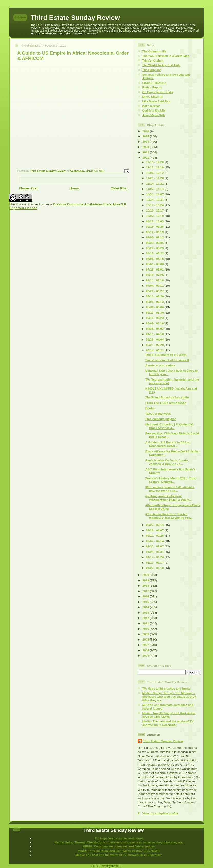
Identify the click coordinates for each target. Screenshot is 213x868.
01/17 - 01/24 (155, 557)
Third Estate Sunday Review (75, 18)
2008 (146, 639)
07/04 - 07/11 (155, 286)
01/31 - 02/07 (155, 546)
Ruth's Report (152, 87)
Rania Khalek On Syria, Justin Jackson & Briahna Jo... (167, 462)
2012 (146, 618)
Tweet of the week (158, 413)
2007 (146, 645)
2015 (146, 602)
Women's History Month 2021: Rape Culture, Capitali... (171, 480)
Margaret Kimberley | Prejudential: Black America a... (170, 426)
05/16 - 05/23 (155, 318)
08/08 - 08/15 (155, 259)
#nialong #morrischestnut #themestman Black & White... (169, 498)
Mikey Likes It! (153, 97)
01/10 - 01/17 (155, 562)
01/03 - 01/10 (155, 568)
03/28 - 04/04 (155, 339)
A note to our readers (160, 365)
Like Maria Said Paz (156, 101)
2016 (146, 596)
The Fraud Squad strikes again (167, 397)
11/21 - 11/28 (155, 178)
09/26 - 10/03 (155, 221)
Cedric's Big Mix (154, 110)
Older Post (119, 188)
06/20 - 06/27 (155, 291)
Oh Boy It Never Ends (158, 92)
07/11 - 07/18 (155, 280)
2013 (146, 612)
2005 (146, 656)
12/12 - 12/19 (155, 167)
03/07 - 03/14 (155, 525)
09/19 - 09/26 (155, 227)
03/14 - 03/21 (155, 350)
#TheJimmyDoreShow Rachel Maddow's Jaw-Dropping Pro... (169, 516)
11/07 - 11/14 (155, 189)
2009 (146, 634)
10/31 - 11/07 (155, 194)
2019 (146, 580)
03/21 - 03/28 (155, 345)
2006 (146, 650)
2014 (146, 607)
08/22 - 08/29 (155, 248)
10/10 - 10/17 (155, 210)
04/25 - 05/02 (155, 329)
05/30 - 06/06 (155, 307)
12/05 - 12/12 (155, 173)
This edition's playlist (160, 419)
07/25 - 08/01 (155, 269)
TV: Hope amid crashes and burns (166, 688)
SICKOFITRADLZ (154, 83)
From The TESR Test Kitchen (166, 403)
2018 (146, 586)
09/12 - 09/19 (155, 232)
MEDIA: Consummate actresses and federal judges (119, 846)
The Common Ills (154, 51)
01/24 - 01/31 (155, 552)
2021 (146, 158)
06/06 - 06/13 (155, 302)
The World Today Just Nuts (161, 65)
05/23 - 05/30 (155, 312)
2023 (146, 147)
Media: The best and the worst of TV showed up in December (168, 723)
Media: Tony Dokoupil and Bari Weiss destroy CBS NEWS (169, 715)
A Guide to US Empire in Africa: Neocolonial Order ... (168, 444)
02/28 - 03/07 (155, 530)
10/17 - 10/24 (155, 205)
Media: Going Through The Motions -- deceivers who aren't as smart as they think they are (169, 697)
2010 (146, 629)
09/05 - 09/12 (155, 237)
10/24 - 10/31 (155, 200)
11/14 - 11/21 (155, 183)
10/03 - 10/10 (155, 216)
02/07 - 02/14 (155, 541)
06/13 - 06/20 (155, 296)
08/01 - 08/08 (155, 264)
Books (150, 408)
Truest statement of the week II (167, 360)
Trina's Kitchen (153, 60)
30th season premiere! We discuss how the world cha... (170, 489)
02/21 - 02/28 (155, 536)
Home (74, 188)
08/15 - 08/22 (155, 253)
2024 (146, 141)
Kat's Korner (151, 106)
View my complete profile (160, 813)
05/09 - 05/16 (155, 323)
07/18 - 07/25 (155, 275)
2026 (146, 131)
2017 (146, 591)
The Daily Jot (152, 70)
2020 (146, 575)
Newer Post (29, 188)
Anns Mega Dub (154, 115)
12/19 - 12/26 (155, 162)
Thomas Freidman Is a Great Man (166, 56)
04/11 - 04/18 (155, 334)
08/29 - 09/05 (155, 243)
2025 (146, 136)
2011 (146, 623)
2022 (146, 152)
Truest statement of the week (166, 355)
